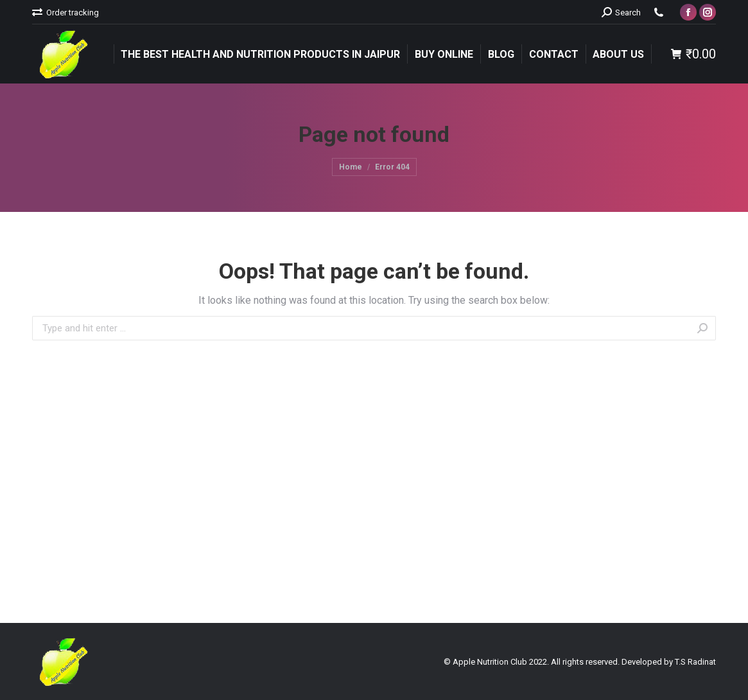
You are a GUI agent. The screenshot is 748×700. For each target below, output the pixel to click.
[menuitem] (65, 13)
